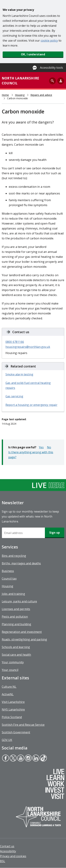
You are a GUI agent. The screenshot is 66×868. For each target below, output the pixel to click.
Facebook (5, 758)
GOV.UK (7, 740)
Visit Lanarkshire (13, 702)
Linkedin (36, 758)
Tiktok (43, 758)
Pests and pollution (15, 617)
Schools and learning (16, 647)
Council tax (9, 579)
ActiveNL (8, 694)
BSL (3, 861)
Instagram (28, 758)
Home (5, 95)
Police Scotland (12, 717)
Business (8, 571)
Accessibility (8, 851)
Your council (10, 670)
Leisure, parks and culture (19, 601)
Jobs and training (13, 594)
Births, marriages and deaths (21, 563)
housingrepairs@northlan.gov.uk (28, 347)
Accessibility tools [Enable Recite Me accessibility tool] (51, 68)
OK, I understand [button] (33, 54)
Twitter (13, 758)
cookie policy (49, 41)
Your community (13, 662)
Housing (20, 95)
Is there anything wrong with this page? (31, 455)
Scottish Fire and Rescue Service (23, 725)
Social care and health (16, 655)
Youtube (20, 758)
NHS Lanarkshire (13, 709)
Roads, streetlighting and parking (24, 639)
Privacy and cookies (13, 856)
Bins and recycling (14, 556)
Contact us (7, 846)
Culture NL (9, 687)
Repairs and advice (41, 95)
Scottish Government (16, 732)
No (49, 447)
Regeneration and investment (22, 632)
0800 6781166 (15, 342)
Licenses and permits (16, 609)
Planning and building (16, 624)
